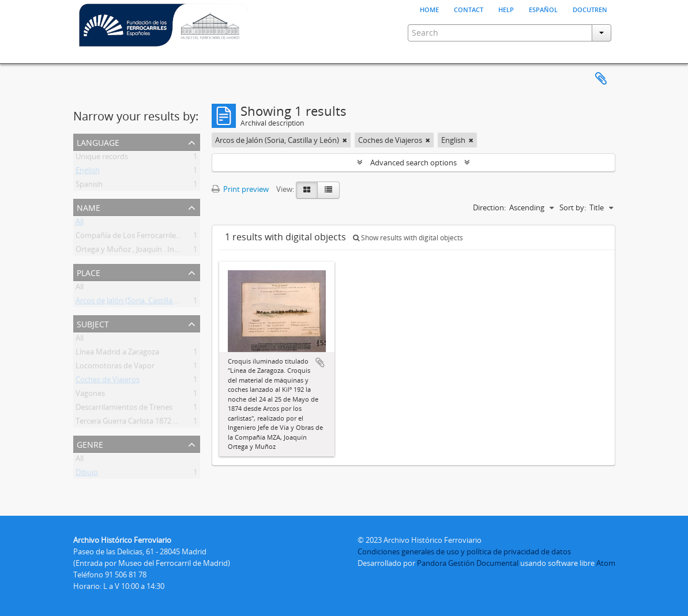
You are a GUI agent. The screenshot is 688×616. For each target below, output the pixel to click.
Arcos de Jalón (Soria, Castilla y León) (138, 303)
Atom (606, 563)
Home (429, 9)
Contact (469, 9)
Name (89, 207)
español (543, 9)
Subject (93, 323)
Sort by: (573, 207)
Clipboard (601, 79)
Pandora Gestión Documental (468, 563)
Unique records (102, 158)
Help (506, 9)
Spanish (89, 186)
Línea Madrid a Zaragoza (117, 354)
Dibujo (87, 474)
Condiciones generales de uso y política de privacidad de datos (464, 551)
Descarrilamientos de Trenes (124, 409)
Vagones (90, 395)
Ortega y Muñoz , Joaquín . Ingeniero (138, 251)
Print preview (240, 189)
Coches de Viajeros (108, 381)
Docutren (590, 9)
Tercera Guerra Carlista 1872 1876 (132, 423)
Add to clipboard (320, 362)
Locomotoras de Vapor (115, 368)
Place (89, 272)
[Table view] (328, 190)
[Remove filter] (345, 140)
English (88, 172)
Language (98, 141)
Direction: (489, 207)
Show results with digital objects (408, 238)
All (80, 224)
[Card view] (307, 190)
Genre (90, 443)
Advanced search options (413, 162)
